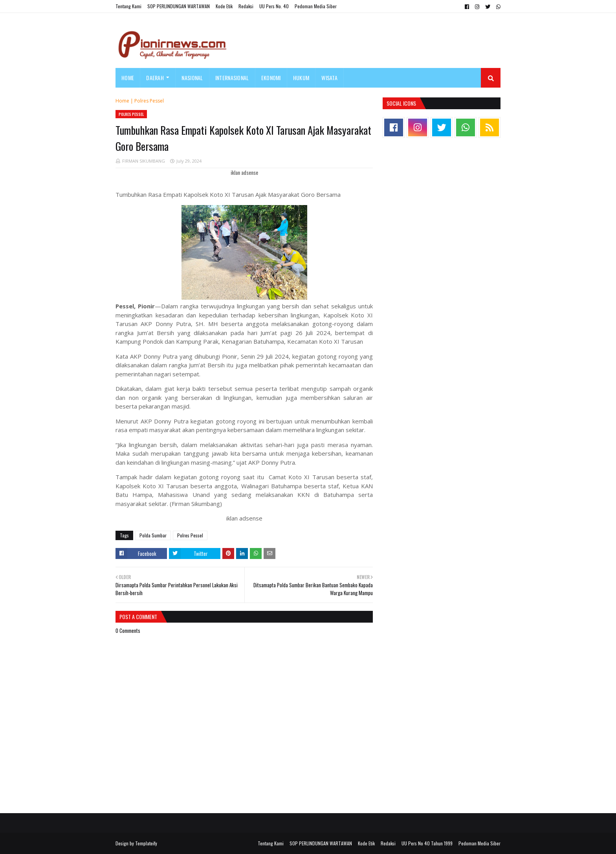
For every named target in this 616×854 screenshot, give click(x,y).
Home (122, 101)
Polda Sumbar (153, 535)
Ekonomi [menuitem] (271, 78)
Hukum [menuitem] (301, 78)
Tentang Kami (128, 6)
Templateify (146, 843)
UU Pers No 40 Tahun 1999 (427, 843)
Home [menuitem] (128, 78)
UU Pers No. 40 (274, 6)
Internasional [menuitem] (232, 78)
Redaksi (246, 6)
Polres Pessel (149, 101)
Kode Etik (224, 6)
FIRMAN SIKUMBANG (144, 161)
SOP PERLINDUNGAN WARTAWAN (179, 6)
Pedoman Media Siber (316, 6)
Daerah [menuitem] (155, 78)
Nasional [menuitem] (192, 78)
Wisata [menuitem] (329, 78)
